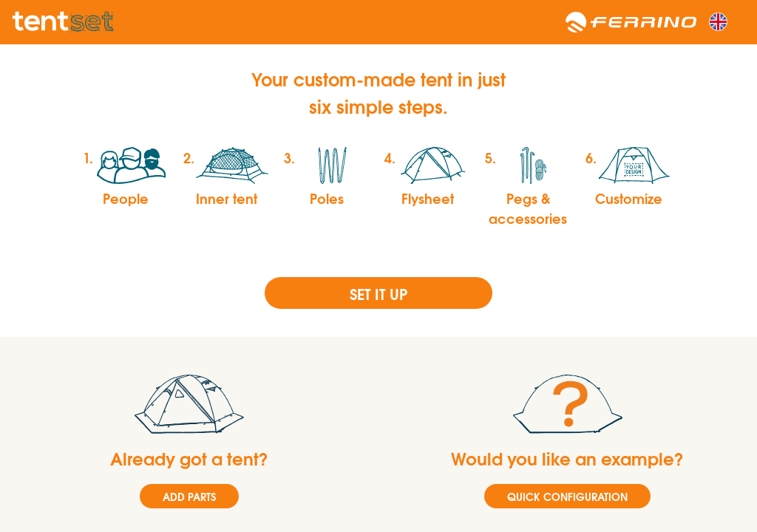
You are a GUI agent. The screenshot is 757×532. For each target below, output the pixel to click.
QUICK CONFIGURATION (567, 496)
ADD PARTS (189, 496)
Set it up (378, 293)
